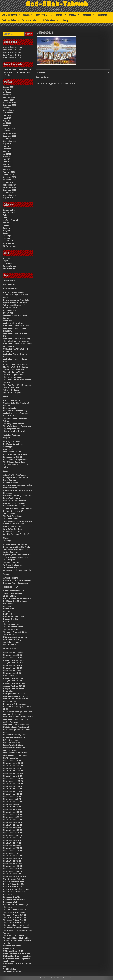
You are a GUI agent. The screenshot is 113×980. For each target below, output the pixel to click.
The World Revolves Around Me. (17, 426)
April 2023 (7, 123)
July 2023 (7, 115)
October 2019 (8, 193)
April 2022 (7, 154)
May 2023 (7, 121)
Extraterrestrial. (29, 20)
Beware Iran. (9, 691)
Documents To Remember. (15, 704)
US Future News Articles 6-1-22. (17, 953)
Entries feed (8, 263)
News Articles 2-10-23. (13, 655)
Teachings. (87, 15)
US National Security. (12, 640)
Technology (8, 241)
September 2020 (9, 185)
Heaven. (26, 15)
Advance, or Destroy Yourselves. (17, 580)
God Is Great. (9, 321)
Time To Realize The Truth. (15, 431)
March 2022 (7, 157)
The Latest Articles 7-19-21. (15, 920)
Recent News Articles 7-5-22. (15, 892)
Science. (73, 15)
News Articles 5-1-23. (12, 809)
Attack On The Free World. (15, 475)
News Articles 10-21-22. (13, 771)
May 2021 (7, 164)
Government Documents (14, 591)
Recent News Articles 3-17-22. (16, 889)
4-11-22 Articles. (10, 676)
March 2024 (7, 95)
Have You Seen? (10, 606)
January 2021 (8, 175)
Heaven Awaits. (10, 408)
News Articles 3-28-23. (13, 658)
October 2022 (8, 139)
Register (6, 258)
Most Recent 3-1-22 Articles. (15, 753)
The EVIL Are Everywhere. (14, 462)
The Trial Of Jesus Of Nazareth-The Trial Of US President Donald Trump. (17, 930)
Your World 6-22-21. (12, 645)
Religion (6, 228)
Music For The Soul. (43, 15)
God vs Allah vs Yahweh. (14, 323)
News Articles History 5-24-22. (16, 876)
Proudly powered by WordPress (51, 978)
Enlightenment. (10, 310)
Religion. (60, 15)
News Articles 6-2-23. (12, 827)
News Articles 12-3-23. (13, 789)
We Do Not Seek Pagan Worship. (17, 570)
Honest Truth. (9, 609)
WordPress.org (9, 268)
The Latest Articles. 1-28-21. (15, 632)
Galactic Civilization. (12, 714)
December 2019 (9, 187)
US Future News (49, 20)
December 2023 (9, 103)
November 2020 (9, 180)
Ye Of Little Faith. (11, 969)
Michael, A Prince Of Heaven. (16, 413)
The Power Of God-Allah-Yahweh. (18, 380)
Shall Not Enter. (10, 416)
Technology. (102, 15)
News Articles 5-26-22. (13, 812)
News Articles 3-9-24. (12, 797)
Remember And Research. (14, 899)
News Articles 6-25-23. (13, 835)
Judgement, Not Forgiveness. (16, 550)
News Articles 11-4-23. (13, 786)
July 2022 (7, 146)
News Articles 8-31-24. (12, 52)
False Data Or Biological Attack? (17, 496)
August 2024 (8, 90)
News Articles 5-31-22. (13, 817)
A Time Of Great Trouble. (14, 292)
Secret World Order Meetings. (16, 905)
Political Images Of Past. (14, 881)
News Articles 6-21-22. (13, 830)
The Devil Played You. (13, 516)
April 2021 (7, 167)
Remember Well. (10, 902)
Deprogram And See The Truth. (17, 547)
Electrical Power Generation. (15, 583)
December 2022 (9, 133)
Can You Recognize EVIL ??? (16, 544)
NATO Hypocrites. (11, 758)
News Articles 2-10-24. (13, 791)
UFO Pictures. (9, 285)
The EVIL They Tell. (11, 562)
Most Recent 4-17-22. (12, 452)
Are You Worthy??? (12, 400)
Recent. (7, 622)
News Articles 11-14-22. (13, 779)
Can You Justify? (11, 483)
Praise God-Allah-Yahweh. (14, 616)
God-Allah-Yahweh (57, 4)
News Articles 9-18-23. (13, 869)
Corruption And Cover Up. (14, 694)
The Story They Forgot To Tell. (16, 925)
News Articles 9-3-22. (12, 874)
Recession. (8, 894)
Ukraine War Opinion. (12, 946)
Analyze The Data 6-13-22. (14, 683)
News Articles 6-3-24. (12, 840)
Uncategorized (9, 243)
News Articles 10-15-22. (13, 768)
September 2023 (9, 110)
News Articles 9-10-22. (13, 863)
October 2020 (8, 182)
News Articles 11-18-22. (13, 784)
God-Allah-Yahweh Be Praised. (16, 326)
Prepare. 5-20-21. (10, 619)
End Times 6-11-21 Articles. (15, 601)
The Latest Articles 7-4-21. (14, 923)
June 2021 (7, 162)
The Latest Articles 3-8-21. (14, 912)
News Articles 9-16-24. (12, 50)
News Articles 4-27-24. (13, 802)
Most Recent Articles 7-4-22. (15, 755)
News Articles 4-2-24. (12, 799)
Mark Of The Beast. (11, 750)
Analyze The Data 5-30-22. (14, 681)
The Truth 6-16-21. (11, 634)
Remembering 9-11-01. (13, 457)
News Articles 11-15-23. (13, 781)
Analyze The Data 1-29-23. (14, 660)
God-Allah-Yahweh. (9, 15)
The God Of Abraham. (13, 377)
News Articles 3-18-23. (13, 668)
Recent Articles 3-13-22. (13, 884)
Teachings (7, 236)
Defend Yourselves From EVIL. (16, 300)
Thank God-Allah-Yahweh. (14, 372)
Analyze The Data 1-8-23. (14, 663)
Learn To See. (9, 614)
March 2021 (7, 169)
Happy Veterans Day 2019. (14, 737)
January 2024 (8, 100)
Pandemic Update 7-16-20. (14, 506)
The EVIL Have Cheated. (14, 627)
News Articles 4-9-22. (12, 804)
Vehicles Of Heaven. (12, 390)
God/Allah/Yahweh (10, 220)
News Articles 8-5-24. (12, 55)
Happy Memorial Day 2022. (15, 735)
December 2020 (9, 177)
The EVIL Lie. (9, 907)
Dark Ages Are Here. (12, 442)
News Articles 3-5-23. (12, 673)
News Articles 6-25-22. (13, 833)
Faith (5, 215)
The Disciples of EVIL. (13, 560)
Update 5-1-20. (9, 948)
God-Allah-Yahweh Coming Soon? (18, 717)
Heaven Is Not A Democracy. (15, 411)
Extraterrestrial (9, 210)
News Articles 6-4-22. (12, 843)
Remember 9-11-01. (11, 897)
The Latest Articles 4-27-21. (15, 915)
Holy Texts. (8, 449)
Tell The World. (10, 514)
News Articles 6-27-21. (13, 838)
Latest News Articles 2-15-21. (16, 748)
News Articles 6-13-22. (13, 820)
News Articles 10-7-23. (13, 776)
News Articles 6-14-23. (13, 822)
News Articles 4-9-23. (12, 807)
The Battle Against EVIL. (14, 375)
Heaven (6, 223)
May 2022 (7, 151)
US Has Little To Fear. (12, 526)
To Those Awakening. (12, 565)
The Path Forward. (11, 519)
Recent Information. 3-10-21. (15, 454)
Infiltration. (8, 611)
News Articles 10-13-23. (13, 766)
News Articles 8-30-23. (13, 856)
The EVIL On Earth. (11, 629)
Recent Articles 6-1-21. (13, 887)
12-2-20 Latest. (9, 596)
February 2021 (9, 172)
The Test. (7, 382)
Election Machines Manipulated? (17, 598)
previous (42, 72)
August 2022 (8, 144)
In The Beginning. (11, 740)
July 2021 (7, 159)
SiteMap (65, 20)
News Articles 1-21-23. (13, 665)
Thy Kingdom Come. (12, 429)
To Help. (7, 943)
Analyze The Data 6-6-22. (14, 688)
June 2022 (7, 149)
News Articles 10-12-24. (13, 47)
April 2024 (7, 92)
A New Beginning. (11, 578)
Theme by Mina (68, 978)
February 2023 (9, 128)
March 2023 (7, 126)
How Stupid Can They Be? (14, 501)
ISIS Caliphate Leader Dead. (15, 364)
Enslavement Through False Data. (18, 712)
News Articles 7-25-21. (13, 853)
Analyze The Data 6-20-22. (14, 686)
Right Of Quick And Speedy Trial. (17, 555)
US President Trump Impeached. (17, 956)
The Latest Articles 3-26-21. (15, 910)
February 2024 (9, 97)
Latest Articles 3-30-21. (13, 745)
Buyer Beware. (9, 480)
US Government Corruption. (15, 637)
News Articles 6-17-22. (13, 825)
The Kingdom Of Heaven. (14, 423)
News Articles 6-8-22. (12, 845)
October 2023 (8, 108)
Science (6, 233)
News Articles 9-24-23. (13, 871)
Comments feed (9, 266)
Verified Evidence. (11, 642)
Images (6, 225)
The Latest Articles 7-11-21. (15, 917)
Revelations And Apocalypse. (16, 460)
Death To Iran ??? (11, 701)
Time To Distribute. (11, 387)
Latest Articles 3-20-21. (13, 743)
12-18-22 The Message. (13, 593)
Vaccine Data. (9, 961)
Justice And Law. (11, 552)
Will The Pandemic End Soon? (16, 534)
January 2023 (8, 131)
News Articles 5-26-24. (13, 815)
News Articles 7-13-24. (12, 58)
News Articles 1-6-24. (12, 761)
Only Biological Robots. (13, 879)
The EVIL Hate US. (11, 624)
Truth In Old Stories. (12, 568)
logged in (53, 83)
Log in (5, 261)
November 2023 (9, 105)
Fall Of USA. (8, 604)
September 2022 (9, 141)
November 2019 (9, 190)
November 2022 (9, 136)
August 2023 (8, 113)
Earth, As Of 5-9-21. (12, 308)
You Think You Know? (13, 972)
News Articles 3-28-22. (13, 794)
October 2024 (8, 87)
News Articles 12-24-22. (13, 652)
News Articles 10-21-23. (13, 773)
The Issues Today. (9, 20)
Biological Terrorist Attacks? (15, 478)
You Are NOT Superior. (13, 393)
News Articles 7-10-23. (13, 848)
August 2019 (8, 198)
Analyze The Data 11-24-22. (15, 678)
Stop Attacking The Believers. (16, 557)
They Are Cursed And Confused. (17, 385)
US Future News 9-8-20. (13, 951)
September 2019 (9, 195)
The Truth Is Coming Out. (14, 935)
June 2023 (7, 118)
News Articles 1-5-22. (12, 670)
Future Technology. (11, 498)
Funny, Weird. (9, 313)
